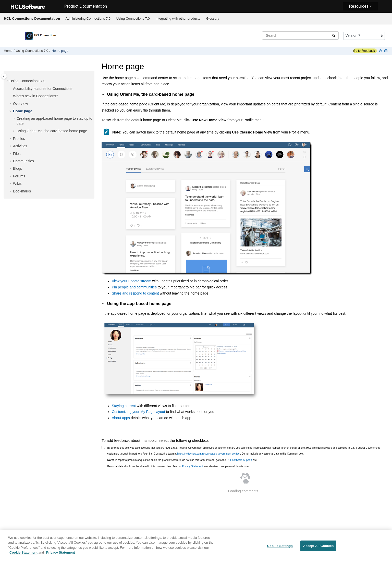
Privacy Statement (192, 466)
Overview (20, 104)
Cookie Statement (23, 554)
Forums (19, 176)
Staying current (124, 406)
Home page (60, 51)
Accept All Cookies (318, 548)
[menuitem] (88, 19)
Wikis (17, 184)
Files (17, 154)
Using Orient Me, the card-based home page (52, 131)
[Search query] (300, 35)
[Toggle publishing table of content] (4, 76)
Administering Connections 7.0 (88, 19)
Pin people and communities (134, 287)
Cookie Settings (280, 548)
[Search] (334, 35)
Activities (20, 146)
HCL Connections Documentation (32, 18)
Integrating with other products (178, 19)
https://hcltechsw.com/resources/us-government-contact (209, 454)
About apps (121, 418)
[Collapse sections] (381, 51)
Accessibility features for (43, 89)
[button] (7, 81)
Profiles (19, 139)
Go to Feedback (364, 51)
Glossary (213, 19)
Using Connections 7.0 (133, 19)
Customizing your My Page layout (138, 412)
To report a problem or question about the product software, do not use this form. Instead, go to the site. (182, 460)
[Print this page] (386, 51)
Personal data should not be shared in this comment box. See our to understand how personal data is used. (179, 466)
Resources (359, 6)
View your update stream (132, 281)
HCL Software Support (239, 460)
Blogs (17, 168)
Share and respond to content (136, 293)
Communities (23, 161)
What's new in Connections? (35, 96)
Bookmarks (22, 191)
